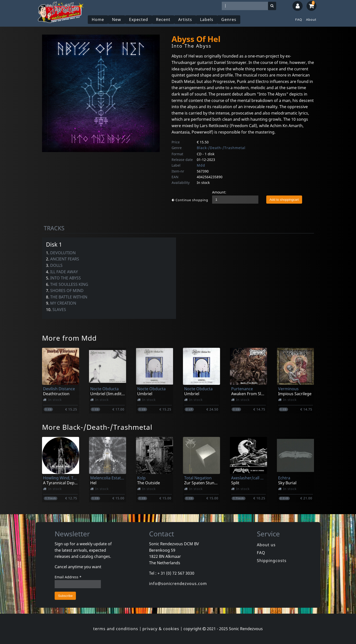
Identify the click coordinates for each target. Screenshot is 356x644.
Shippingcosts (272, 561)
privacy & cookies (161, 629)
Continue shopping (190, 200)
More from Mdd (69, 338)
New (117, 20)
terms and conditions (116, 629)
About (311, 20)
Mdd (201, 165)
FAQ (299, 20)
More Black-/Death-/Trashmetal (97, 427)
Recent (163, 20)
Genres (229, 20)
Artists (185, 20)
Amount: (219, 192)
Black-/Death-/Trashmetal (221, 148)
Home (98, 20)
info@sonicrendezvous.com (178, 584)
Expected (139, 20)
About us (266, 545)
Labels (207, 20)
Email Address (68, 577)
